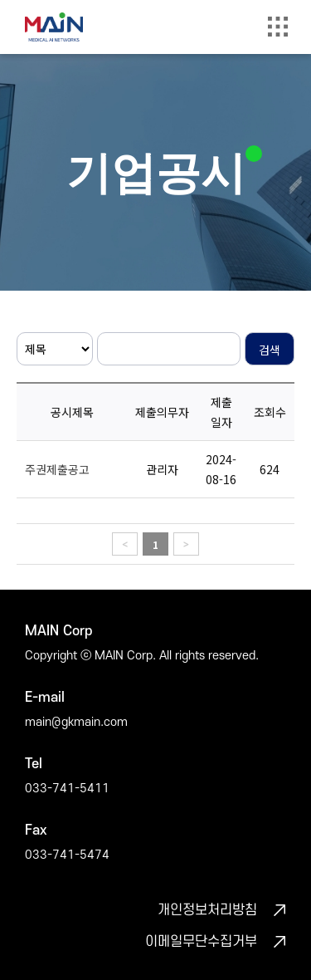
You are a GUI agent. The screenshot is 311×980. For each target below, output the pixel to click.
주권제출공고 (57, 469)
